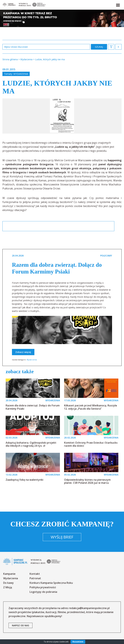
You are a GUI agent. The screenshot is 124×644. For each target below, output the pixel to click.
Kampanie (9, 574)
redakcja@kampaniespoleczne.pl (89, 608)
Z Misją (8, 587)
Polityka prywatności (43, 587)
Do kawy (8, 583)
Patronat (35, 578)
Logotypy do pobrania (43, 592)
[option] (62, 116)
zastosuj (99, 47)
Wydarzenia (21, 74)
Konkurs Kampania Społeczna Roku (51, 583)
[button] (118, 5)
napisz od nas (21, 625)
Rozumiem (78, 642)
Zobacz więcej (23, 352)
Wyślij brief (62, 537)
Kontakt (35, 574)
